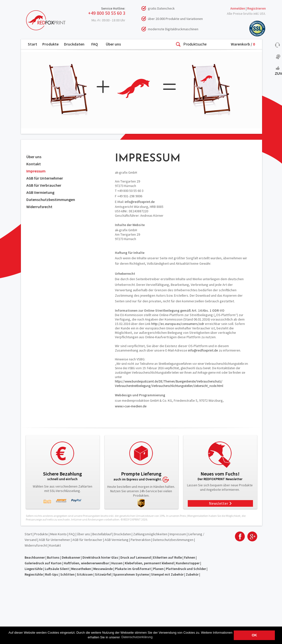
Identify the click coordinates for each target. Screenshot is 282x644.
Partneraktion (141, 540)
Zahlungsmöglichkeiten (150, 534)
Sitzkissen (85, 574)
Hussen (117, 563)
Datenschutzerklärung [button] (137, 637)
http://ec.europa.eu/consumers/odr (178, 324)
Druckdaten (74, 44)
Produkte (50, 44)
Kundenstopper (188, 563)
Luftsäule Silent (57, 569)
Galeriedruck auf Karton (43, 563)
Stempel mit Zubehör (167, 574)
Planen (158, 569)
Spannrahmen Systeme (131, 574)
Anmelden (238, 8)
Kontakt (34, 164)
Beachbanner (35, 557)
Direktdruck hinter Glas (100, 557)
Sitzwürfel (103, 574)
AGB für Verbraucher (44, 185)
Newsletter (219, 503)
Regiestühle (34, 574)
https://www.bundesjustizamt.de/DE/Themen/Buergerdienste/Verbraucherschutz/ (169, 381)
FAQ (95, 44)
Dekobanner (71, 557)
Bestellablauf (102, 534)
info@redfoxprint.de (140, 202)
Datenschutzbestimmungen (51, 199)
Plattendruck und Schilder (186, 569)
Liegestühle (34, 569)
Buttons (53, 557)
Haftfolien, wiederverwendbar (86, 563)
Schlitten (67, 574)
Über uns (113, 44)
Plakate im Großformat (133, 569)
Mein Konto (58, 534)
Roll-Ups (52, 574)
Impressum (36, 171)
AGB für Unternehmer (45, 178)
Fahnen (190, 557)
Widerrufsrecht (39, 207)
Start (32, 44)
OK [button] (254, 635)
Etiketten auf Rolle (167, 557)
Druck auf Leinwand (136, 557)
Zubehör (192, 574)
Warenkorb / (243, 44)
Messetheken (81, 569)
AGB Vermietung (40, 192)
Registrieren (257, 8)
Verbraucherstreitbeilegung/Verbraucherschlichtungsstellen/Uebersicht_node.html (169, 386)
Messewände (103, 569)
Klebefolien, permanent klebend (149, 563)
